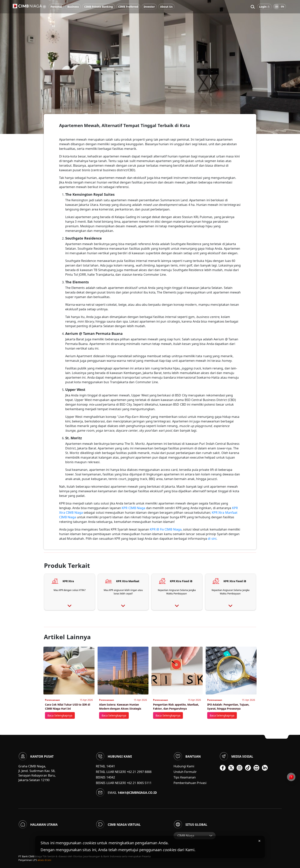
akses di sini (44, 860)
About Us (166, 7)
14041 (111, 766)
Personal (56, 7)
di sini (212, 539)
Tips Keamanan (185, 777)
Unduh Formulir (185, 772)
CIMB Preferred (128, 7)
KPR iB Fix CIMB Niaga (166, 529)
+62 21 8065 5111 (139, 783)
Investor (149, 7)
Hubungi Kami (184, 766)
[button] (253, 7)
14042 (111, 777)
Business (73, 7)
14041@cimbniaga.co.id (137, 793)
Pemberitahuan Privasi (190, 783)
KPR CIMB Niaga (133, 508)
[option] (150, 67)
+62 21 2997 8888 (139, 772)
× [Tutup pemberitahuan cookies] (259, 841)
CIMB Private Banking (99, 7)
